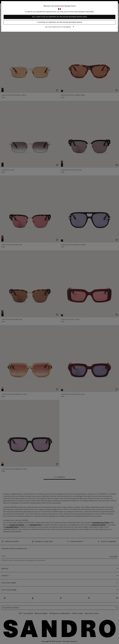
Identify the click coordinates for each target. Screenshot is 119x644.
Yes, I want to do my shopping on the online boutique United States (60, 17)
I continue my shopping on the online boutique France (59, 22)
